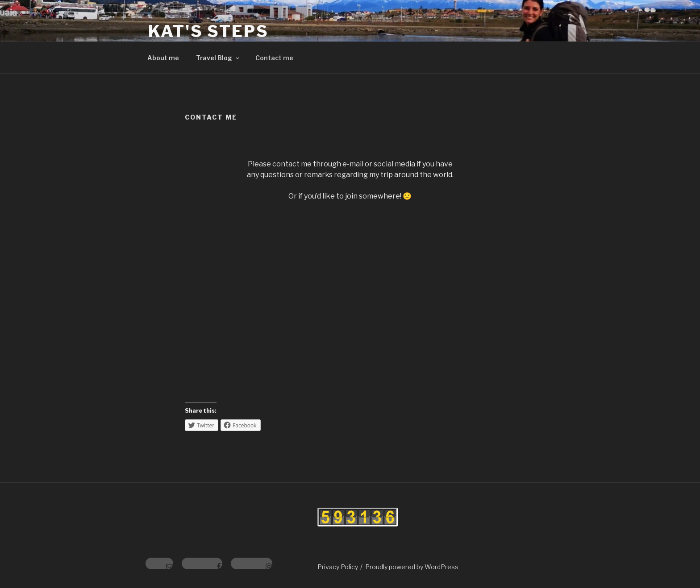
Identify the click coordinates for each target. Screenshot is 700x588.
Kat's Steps (208, 31)
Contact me (274, 58)
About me (163, 58)
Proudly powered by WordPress (412, 567)
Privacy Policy (338, 567)
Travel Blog (218, 58)
